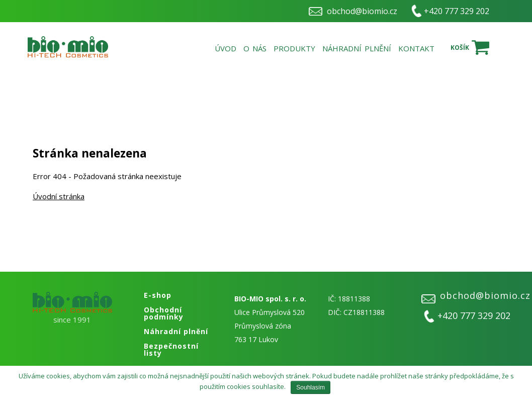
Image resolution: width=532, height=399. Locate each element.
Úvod (226, 48)
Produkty (294, 48)
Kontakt (416, 48)
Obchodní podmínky (164, 313)
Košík (460, 48)
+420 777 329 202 (457, 11)
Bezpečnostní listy (171, 350)
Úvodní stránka (59, 196)
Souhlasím (311, 387)
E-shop (158, 295)
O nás (255, 48)
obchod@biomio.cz (362, 11)
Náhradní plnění (357, 48)
